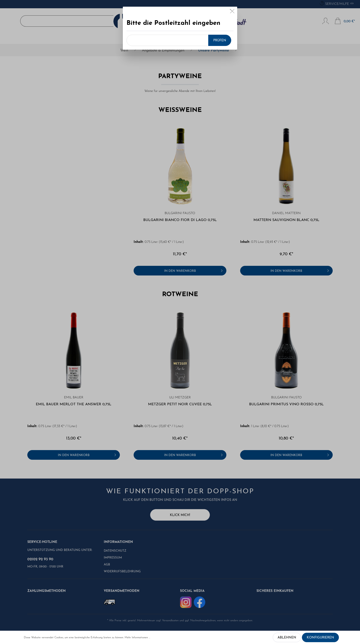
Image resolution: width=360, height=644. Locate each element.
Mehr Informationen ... (137, 638)
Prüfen (220, 41)
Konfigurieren (320, 638)
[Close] (232, 12)
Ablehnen (287, 638)
